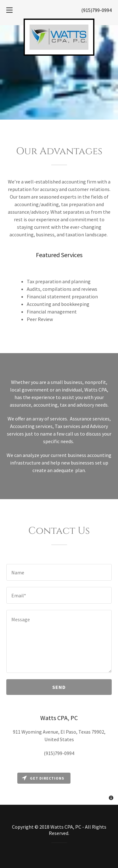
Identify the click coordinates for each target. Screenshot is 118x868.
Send (59, 687)
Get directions (43, 778)
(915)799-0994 (96, 10)
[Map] (59, 787)
